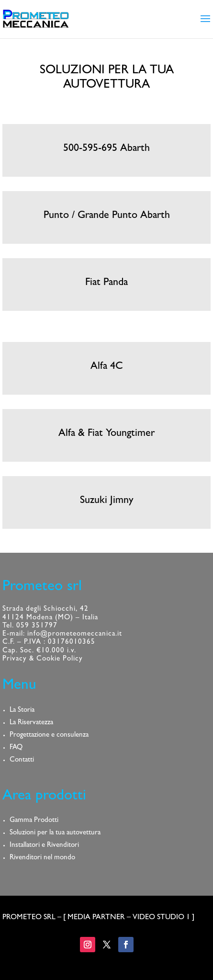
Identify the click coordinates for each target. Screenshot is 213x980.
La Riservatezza (31, 723)
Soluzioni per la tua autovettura (55, 833)
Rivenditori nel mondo (42, 858)
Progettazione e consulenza (49, 735)
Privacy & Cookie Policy (43, 659)
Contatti (22, 760)
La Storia (22, 711)
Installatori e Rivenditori (44, 846)
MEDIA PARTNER (96, 918)
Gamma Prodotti (34, 821)
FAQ (16, 748)
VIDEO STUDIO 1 (161, 918)
